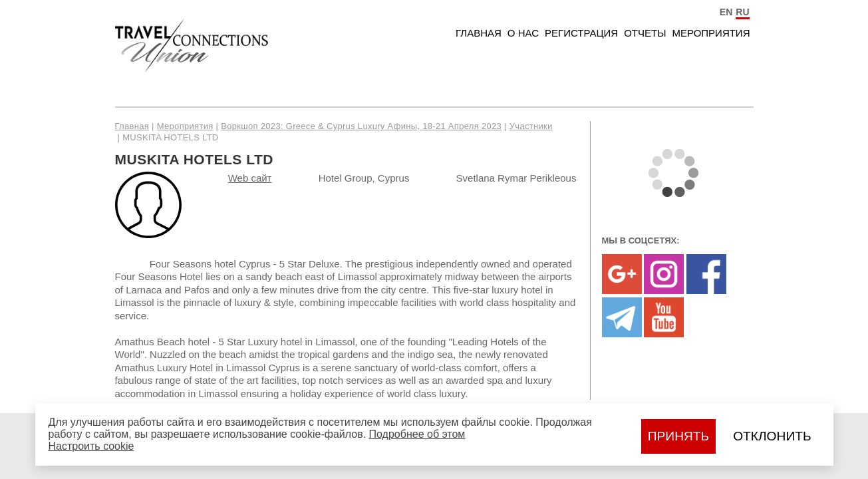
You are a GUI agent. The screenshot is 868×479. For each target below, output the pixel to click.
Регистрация (581, 33)
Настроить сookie (91, 446)
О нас (523, 33)
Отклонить (772, 436)
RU (742, 12)
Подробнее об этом (417, 434)
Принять (678, 436)
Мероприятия (711, 33)
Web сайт (250, 178)
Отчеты (645, 33)
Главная (479, 33)
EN (726, 12)
